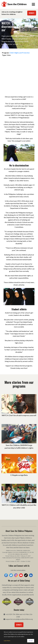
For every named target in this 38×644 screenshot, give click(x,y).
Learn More (7, 641)
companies (6, 590)
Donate (32, 13)
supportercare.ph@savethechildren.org (19, 619)
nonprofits (6, 587)
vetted (31, 592)
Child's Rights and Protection (20, 53)
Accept (31, 641)
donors (28, 587)
